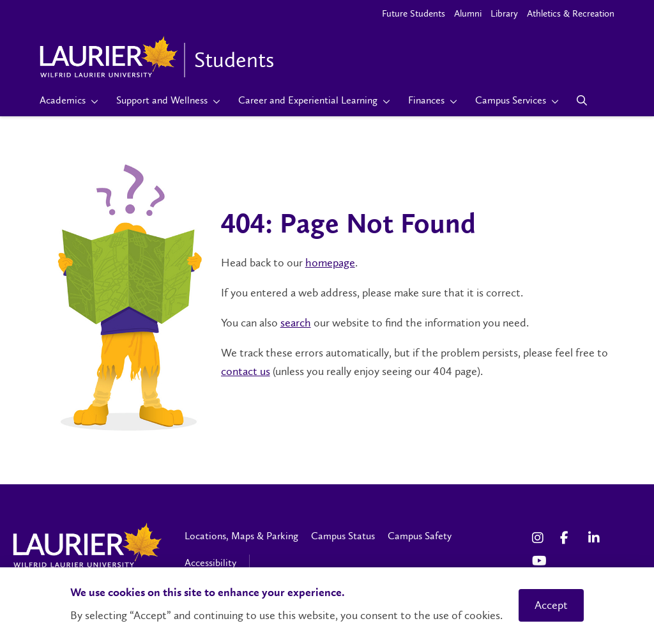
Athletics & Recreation (571, 13)
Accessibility (210, 563)
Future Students (414, 13)
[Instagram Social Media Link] (540, 538)
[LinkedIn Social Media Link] (596, 538)
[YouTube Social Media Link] (540, 561)
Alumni (468, 13)
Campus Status (343, 536)
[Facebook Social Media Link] (568, 538)
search (296, 323)
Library (504, 13)
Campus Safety (420, 536)
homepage (330, 263)
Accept (551, 605)
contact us (246, 371)
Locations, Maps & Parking (241, 536)
